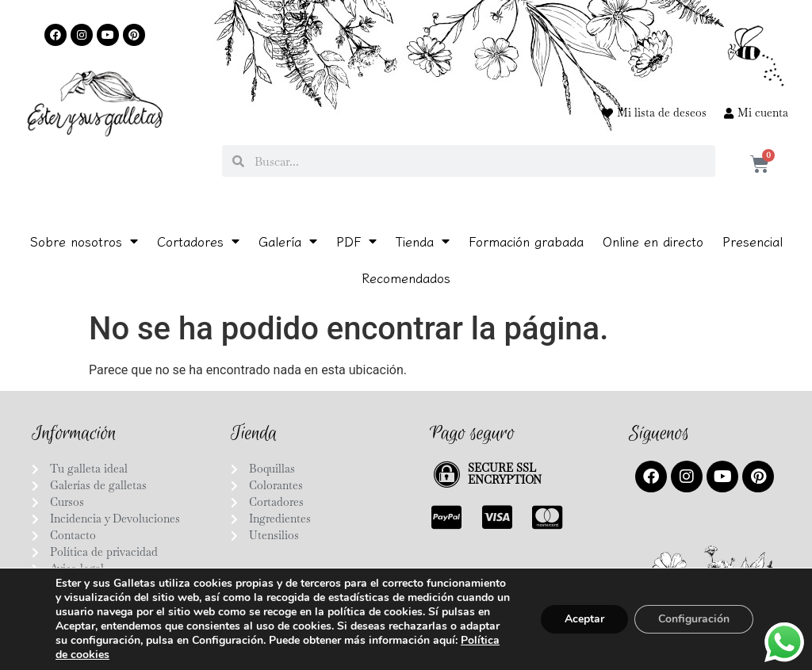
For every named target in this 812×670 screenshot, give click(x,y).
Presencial (753, 241)
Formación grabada (526, 241)
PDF (356, 241)
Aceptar (584, 619)
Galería (288, 241)
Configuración (694, 619)
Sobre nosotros (84, 241)
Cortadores (198, 241)
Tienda (423, 241)
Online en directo (653, 241)
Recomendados (406, 278)
